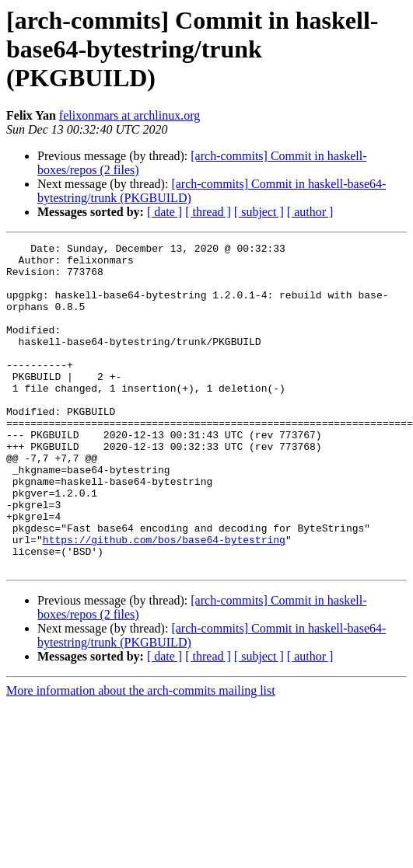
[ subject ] (259, 212)
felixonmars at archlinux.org (129, 115)
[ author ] (310, 212)
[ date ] (164, 212)
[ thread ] (208, 212)
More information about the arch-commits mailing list (141, 756)
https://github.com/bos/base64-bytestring (164, 600)
